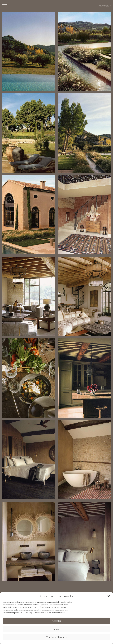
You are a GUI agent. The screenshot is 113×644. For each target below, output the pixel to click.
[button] (109, 596)
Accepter (57, 621)
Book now (105, 6)
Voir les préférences (56, 637)
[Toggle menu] (5, 6)
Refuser (56, 629)
